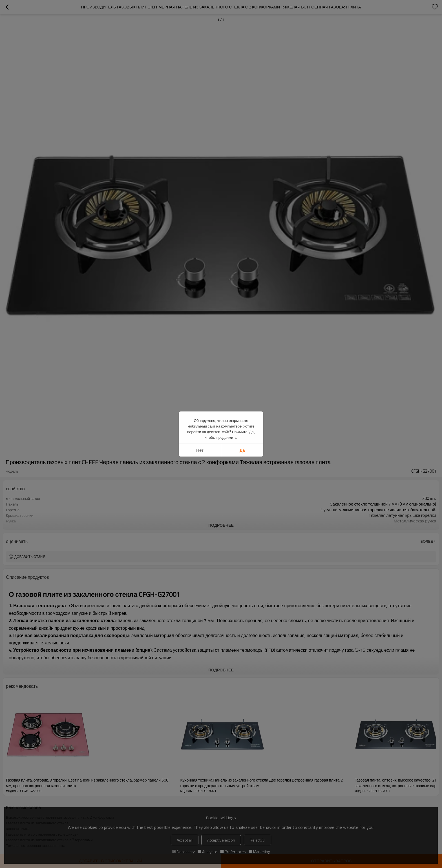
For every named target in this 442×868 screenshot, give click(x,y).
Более (427, 541)
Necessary (184, 852)
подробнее (221, 525)
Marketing (259, 852)
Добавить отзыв (30, 557)
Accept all (185, 840)
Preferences (233, 852)
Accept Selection (221, 840)
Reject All (258, 840)
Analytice (207, 852)
